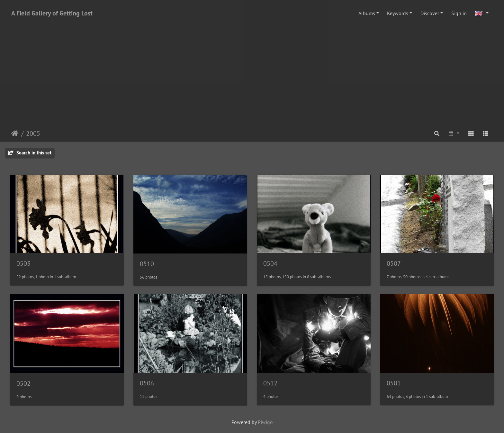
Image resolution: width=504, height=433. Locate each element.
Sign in (459, 13)
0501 (394, 383)
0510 (147, 264)
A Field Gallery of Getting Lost (52, 13)
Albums (367, 13)
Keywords (398, 13)
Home (15, 134)
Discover (430, 13)
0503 (23, 263)
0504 (270, 263)
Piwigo (265, 422)
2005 (33, 134)
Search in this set (30, 153)
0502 (23, 383)
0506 (147, 383)
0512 (270, 383)
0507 (394, 263)
